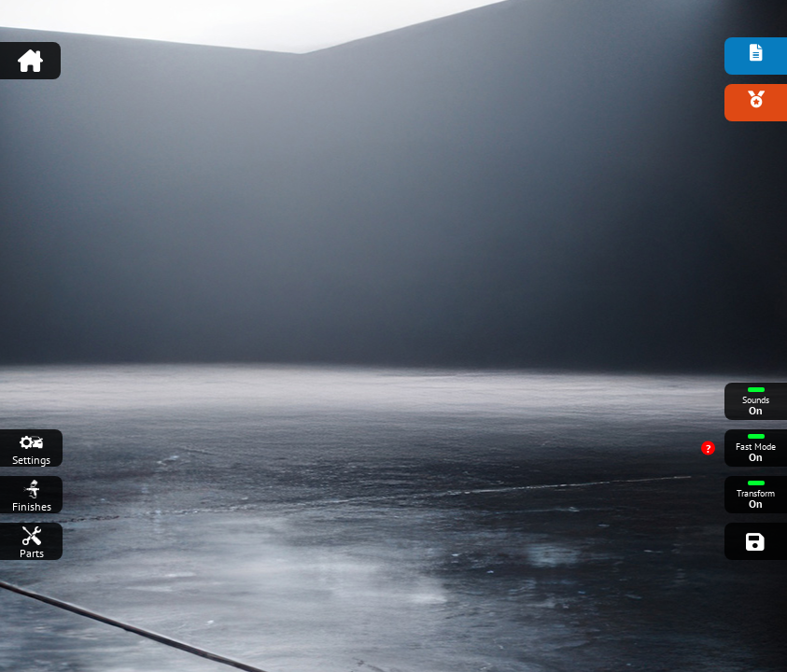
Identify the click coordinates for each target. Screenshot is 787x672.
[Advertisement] (394, 51)
